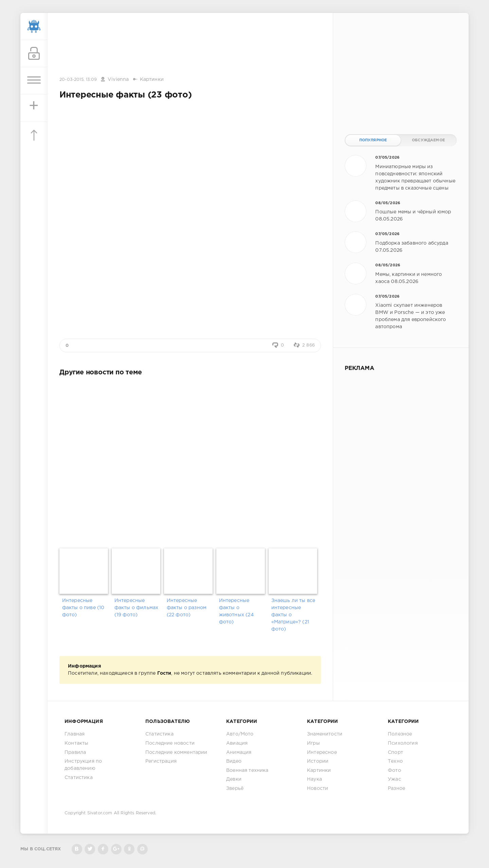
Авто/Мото (240, 734)
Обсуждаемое (428, 140)
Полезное (400, 734)
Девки (234, 779)
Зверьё (235, 789)
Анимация (239, 752)
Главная (75, 734)
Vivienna (118, 79)
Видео (234, 761)
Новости (318, 789)
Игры (313, 743)
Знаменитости (325, 734)
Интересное (322, 752)
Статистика (79, 778)
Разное (396, 789)
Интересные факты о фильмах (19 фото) (137, 608)
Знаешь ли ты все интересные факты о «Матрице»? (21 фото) (293, 615)
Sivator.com (100, 813)
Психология (403, 743)
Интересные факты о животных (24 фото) (236, 611)
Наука (314, 779)
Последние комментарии (176, 752)
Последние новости (170, 743)
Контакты (76, 743)
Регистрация (161, 761)
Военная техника (247, 770)
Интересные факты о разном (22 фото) (187, 608)
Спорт (395, 752)
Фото (394, 770)
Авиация (237, 743)
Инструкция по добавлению (83, 765)
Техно (395, 761)
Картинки (152, 79)
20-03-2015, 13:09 (78, 80)
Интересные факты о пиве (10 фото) (83, 608)
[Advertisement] (190, 45)
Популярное (373, 140)
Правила (75, 752)
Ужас (394, 779)
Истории (318, 761)
